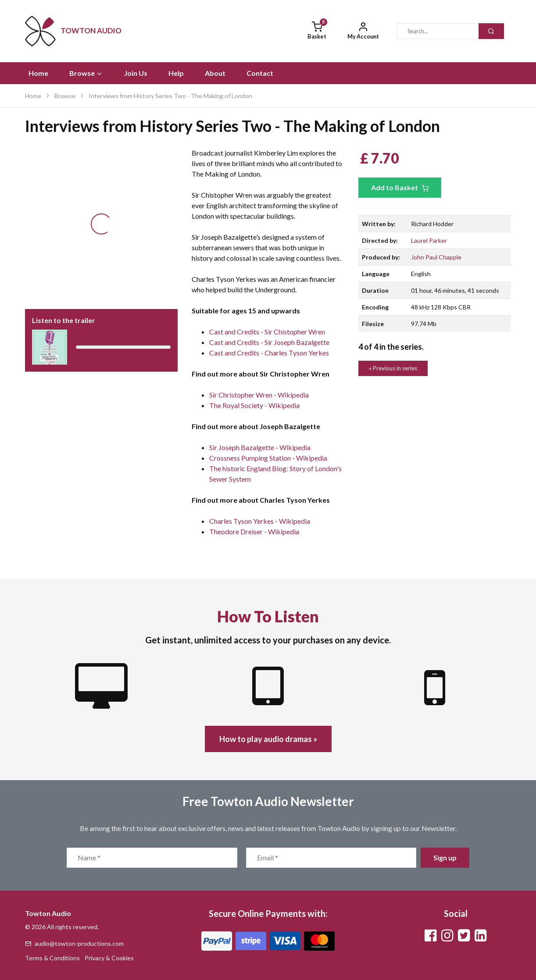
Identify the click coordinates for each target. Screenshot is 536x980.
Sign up (445, 857)
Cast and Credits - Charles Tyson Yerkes (269, 353)
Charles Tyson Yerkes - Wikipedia (260, 521)
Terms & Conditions (52, 958)
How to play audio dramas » (268, 739)
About (215, 73)
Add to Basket (400, 187)
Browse (86, 73)
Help (176, 73)
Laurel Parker (429, 240)
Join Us (136, 73)
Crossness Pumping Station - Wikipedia (268, 458)
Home (38, 73)
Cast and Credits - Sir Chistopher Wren (267, 332)
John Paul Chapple (436, 257)
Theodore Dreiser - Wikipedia (254, 531)
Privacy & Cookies (109, 958)
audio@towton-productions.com (74, 943)
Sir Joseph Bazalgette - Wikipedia (260, 447)
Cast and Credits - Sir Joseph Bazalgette (269, 342)
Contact (260, 73)
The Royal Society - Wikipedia (254, 405)
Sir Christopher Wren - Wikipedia (259, 395)
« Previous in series (393, 368)
